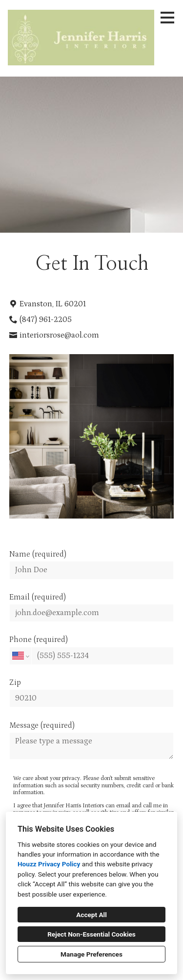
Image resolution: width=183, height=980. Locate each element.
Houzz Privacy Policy (49, 864)
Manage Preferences (91, 954)
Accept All (91, 915)
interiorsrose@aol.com (59, 335)
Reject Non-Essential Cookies (91, 934)
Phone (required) (92, 650)
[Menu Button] (167, 18)
